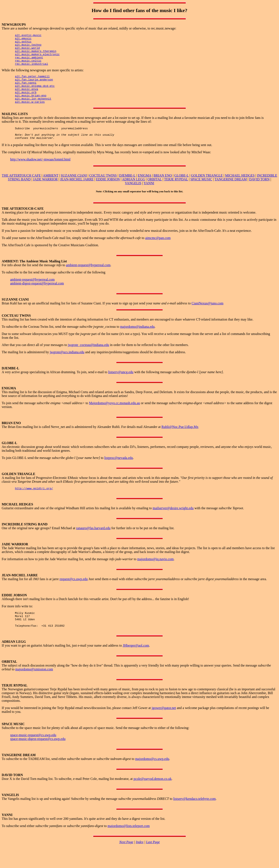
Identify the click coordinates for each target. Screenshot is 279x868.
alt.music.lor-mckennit (33, 110)
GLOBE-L (181, 190)
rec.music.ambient (29, 62)
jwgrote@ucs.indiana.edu (67, 367)
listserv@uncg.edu (121, 387)
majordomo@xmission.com (34, 688)
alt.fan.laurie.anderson (34, 87)
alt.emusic (23, 39)
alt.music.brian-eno (31, 106)
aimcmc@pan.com (158, 253)
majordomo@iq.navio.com (155, 574)
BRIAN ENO (163, 190)
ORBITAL (155, 194)
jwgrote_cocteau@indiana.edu (89, 359)
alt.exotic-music (28, 36)
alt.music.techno (28, 47)
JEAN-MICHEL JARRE (77, 194)
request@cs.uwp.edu (74, 594)
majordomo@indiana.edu (137, 341)
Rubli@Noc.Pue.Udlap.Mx (180, 441)
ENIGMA (144, 190)
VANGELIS (133, 198)
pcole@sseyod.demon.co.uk (153, 797)
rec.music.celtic (28, 66)
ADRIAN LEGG (133, 194)
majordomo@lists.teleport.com (129, 844)
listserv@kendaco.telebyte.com (194, 817)
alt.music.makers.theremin (36, 55)
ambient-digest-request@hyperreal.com (37, 298)
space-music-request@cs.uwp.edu (33, 753)
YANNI (149, 198)
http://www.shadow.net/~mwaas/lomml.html (40, 174)
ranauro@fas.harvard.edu (93, 543)
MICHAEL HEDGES (240, 190)
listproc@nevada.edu (119, 472)
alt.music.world (27, 51)
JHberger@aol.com (136, 664)
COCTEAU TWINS (103, 190)
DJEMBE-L (127, 190)
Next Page (126, 860)
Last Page (153, 860)
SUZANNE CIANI (74, 190)
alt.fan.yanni (26, 91)
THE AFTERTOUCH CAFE (21, 190)
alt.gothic (23, 43)
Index (140, 860)
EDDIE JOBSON (108, 194)
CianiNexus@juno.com (207, 318)
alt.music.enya (26, 98)
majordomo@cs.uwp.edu (152, 777)
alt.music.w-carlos (30, 114)
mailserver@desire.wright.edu (173, 523)
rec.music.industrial (31, 70)
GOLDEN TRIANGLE (207, 190)
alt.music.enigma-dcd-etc (35, 95)
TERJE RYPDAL (176, 194)
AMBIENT (51, 190)
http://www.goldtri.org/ (34, 504)
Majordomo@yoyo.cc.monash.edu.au (114, 418)
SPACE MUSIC (201, 194)
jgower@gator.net (164, 726)
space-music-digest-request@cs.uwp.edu (38, 757)
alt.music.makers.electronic (37, 59)
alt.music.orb (26, 102)
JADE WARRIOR (45, 194)
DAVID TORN (259, 194)
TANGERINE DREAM (231, 194)
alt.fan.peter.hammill (32, 83)
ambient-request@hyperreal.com (88, 280)
